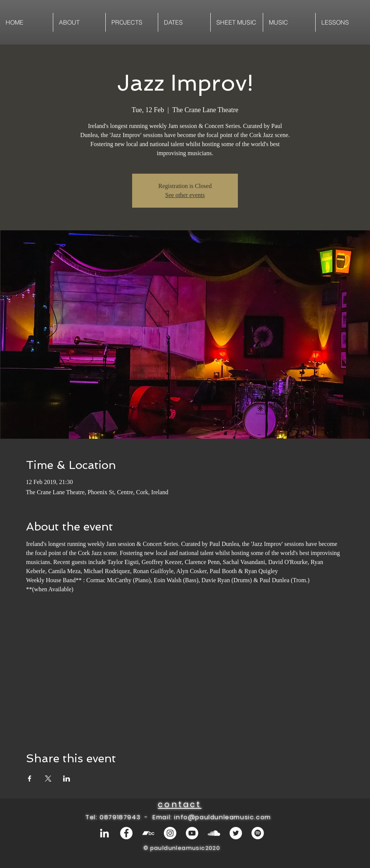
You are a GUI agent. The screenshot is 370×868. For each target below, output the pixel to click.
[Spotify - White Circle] (258, 833)
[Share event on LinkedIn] (67, 779)
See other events (185, 195)
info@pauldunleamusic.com (222, 817)
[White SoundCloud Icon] (214, 833)
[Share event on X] (48, 779)
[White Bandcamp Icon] (148, 833)
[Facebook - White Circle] (126, 833)
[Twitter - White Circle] (236, 833)
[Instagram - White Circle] (170, 833)
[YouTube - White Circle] (192, 833)
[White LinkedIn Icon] (104, 833)
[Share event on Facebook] (30, 779)
